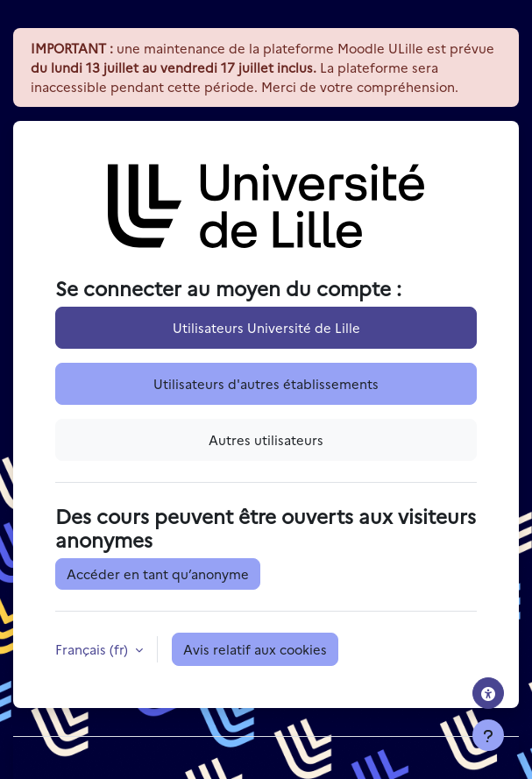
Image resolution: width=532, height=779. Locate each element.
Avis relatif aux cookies (255, 649)
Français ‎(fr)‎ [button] (93, 649)
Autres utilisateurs (266, 439)
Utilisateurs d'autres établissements (266, 383)
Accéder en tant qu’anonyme (158, 574)
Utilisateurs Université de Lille (266, 327)
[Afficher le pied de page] (488, 735)
